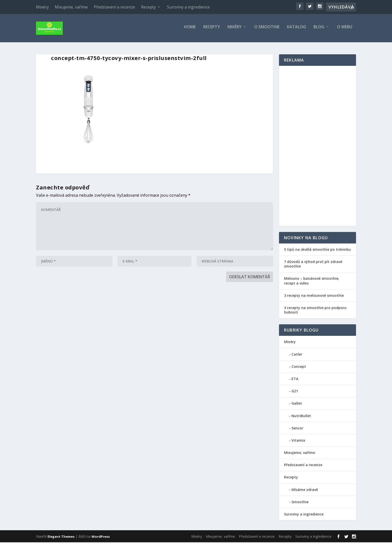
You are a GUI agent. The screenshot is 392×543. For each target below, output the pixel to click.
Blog (319, 30)
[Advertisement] (317, 147)
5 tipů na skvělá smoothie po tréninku (317, 250)
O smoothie (267, 30)
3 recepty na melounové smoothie (314, 296)
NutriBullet (301, 417)
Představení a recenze (114, 7)
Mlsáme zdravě (305, 490)
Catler (297, 355)
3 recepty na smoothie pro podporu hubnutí (315, 311)
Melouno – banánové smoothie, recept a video (312, 282)
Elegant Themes (61, 537)
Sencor (297, 429)
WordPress (101, 537)
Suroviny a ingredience (188, 7)
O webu (345, 30)
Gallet (297, 404)
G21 (295, 392)
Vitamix (298, 441)
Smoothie (300, 503)
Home (190, 30)
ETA (295, 379)
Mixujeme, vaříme (71, 7)
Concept (299, 367)
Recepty (148, 7)
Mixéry (42, 7)
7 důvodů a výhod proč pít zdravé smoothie (313, 265)
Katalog (296, 30)
